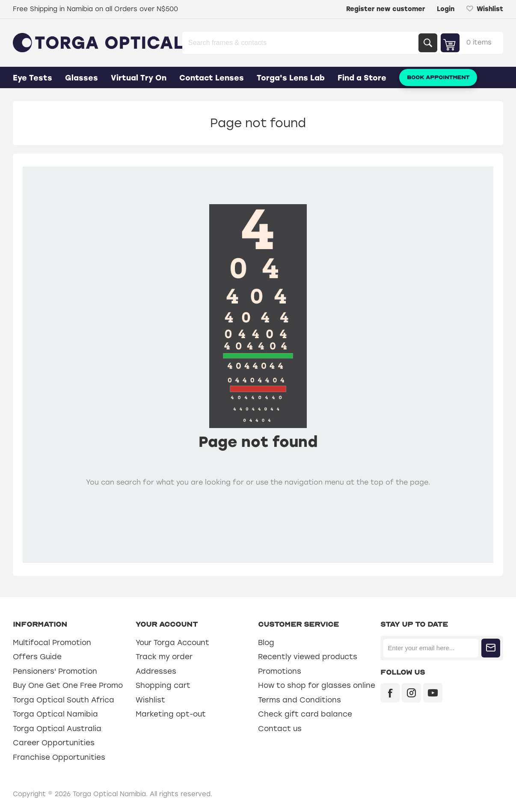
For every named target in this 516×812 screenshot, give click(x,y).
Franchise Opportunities (59, 757)
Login (446, 9)
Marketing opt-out (171, 714)
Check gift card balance (305, 714)
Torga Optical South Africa (64, 700)
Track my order (164, 657)
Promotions (280, 671)
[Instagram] (411, 693)
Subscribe (491, 648)
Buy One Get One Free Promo (68, 685)
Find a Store (362, 78)
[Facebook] (390, 693)
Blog (266, 642)
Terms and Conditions (300, 700)
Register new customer (386, 9)
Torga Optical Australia (57, 729)
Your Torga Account (172, 642)
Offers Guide (37, 657)
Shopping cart (163, 685)
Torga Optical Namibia (55, 714)
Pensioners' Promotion (55, 671)
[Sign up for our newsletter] (431, 648)
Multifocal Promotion (52, 642)
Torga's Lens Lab (291, 78)
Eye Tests (33, 78)
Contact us (280, 729)
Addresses (156, 671)
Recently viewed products (308, 657)
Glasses (82, 78)
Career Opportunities (54, 743)
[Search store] (301, 43)
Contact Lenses (212, 78)
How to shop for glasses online (317, 685)
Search (428, 43)
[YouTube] (433, 693)
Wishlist (150, 700)
